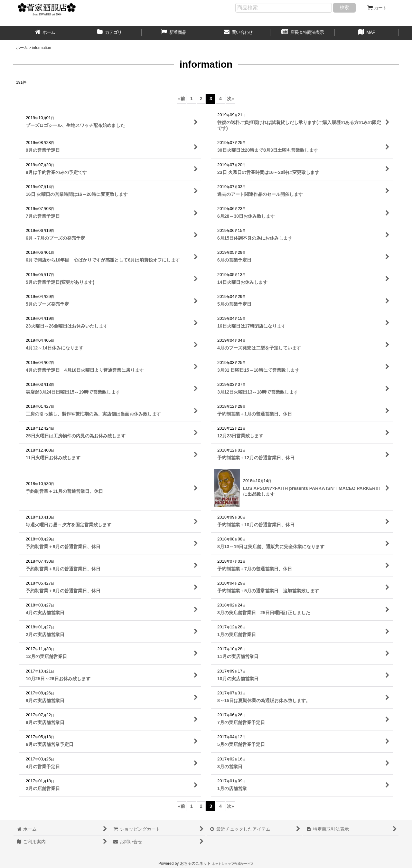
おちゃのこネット (195, 863)
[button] (367, 33)
